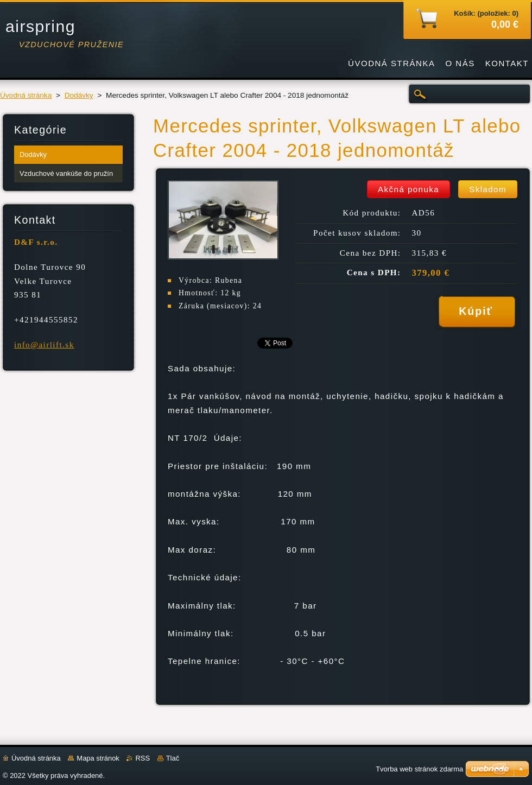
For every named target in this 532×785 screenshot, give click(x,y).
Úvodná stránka (26, 95)
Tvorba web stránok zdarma (419, 769)
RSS (142, 758)
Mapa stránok (98, 758)
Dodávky (79, 95)
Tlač (173, 758)
